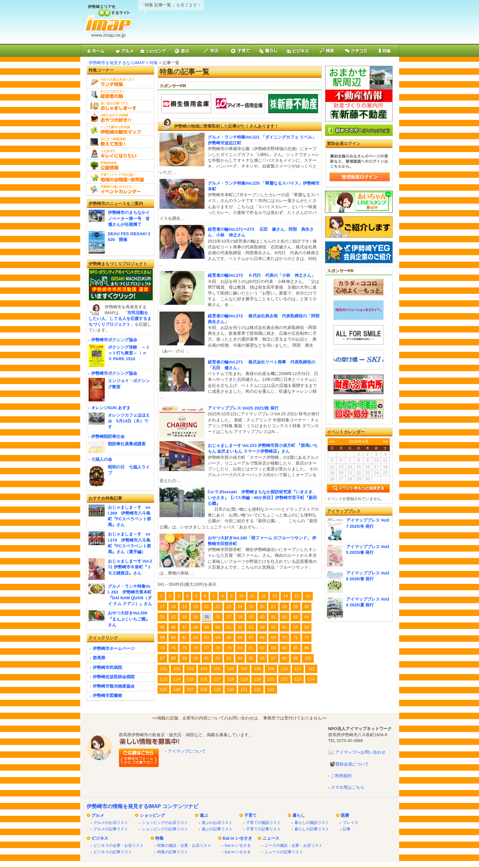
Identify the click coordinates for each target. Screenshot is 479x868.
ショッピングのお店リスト (165, 822)
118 (231, 679)
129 (217, 689)
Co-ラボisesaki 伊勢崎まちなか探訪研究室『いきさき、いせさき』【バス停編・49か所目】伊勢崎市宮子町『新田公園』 (262, 498)
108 (257, 669)
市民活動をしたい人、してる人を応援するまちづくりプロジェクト (120, 318)
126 (177, 689)
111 (298, 669)
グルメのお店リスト (111, 822)
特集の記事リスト (173, 852)
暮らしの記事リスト (312, 829)
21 (206, 607)
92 (218, 658)
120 (257, 679)
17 (162, 607)
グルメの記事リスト (111, 829)
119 (244, 679)
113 (164, 679)
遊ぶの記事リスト (217, 829)
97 (273, 658)
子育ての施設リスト (263, 822)
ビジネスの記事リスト (113, 852)
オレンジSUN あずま (111, 408)
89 (184, 658)
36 (218, 617)
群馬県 (99, 658)
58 (307, 627)
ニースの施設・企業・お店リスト (293, 845)
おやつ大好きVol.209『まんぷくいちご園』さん (129, 619)
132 (257, 689)
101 (164, 669)
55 (273, 627)
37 (229, 617)
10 (241, 596)
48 (196, 627)
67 (251, 637)
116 (204, 679)
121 (271, 679)
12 (263, 596)
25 (251, 607)
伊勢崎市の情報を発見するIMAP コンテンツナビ (143, 806)
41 (273, 617)
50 (218, 627)
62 (196, 637)
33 (184, 617)
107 (244, 669)
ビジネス (100, 838)
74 (173, 648)
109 (271, 669)
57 (295, 627)
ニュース (271, 838)
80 (240, 648)
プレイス (350, 822)
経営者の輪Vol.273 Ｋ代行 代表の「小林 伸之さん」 (262, 275)
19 (184, 607)
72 (307, 637)
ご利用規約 (341, 776)
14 (285, 596)
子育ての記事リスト (263, 829)
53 (251, 627)
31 (162, 617)
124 (311, 679)
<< (332, 442)
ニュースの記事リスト (284, 852)
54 (262, 627)
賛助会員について (352, 764)
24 (240, 607)
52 (240, 627)
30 (307, 607)
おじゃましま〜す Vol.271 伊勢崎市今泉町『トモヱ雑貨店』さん (130, 567)
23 (229, 607)
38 (240, 617)
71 (295, 637)
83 (273, 648)
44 (307, 617)
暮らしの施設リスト (312, 822)
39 (251, 617)
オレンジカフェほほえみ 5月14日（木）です (129, 421)
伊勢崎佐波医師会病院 (114, 677)
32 (173, 617)
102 (177, 669)
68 (262, 637)
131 (244, 689)
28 (284, 607)
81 (251, 648)
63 (206, 637)
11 (252, 596)
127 (190, 689)
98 (284, 658)
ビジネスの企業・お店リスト (119, 845)
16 (308, 596)
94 (240, 658)
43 (295, 617)
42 (284, 617)
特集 (154, 63)
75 (184, 648)
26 (262, 607)
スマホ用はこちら (348, 787)
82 (262, 648)
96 (262, 658)
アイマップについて (187, 751)
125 (164, 689)
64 (218, 637)
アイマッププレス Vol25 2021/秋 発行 (243, 408)
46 (173, 627)
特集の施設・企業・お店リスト (184, 845)
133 (271, 689)
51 (229, 627)
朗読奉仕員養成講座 (127, 444)
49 (206, 627)
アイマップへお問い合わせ (360, 752)
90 (196, 658)
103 (190, 669)
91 (206, 658)
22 (218, 607)
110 (284, 669)
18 (173, 607)
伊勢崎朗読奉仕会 (108, 436)
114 (177, 679)
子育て (250, 815)
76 (196, 648)
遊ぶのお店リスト (217, 822)
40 (262, 617)
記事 (347, 829)
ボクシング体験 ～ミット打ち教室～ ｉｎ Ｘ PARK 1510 (129, 353)
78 (218, 648)
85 (295, 648)
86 (307, 648)
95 (251, 658)
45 (162, 627)
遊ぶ (204, 815)
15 (297, 596)
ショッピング (152, 815)
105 (217, 669)
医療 (345, 815)
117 (217, 679)
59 (162, 637)
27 (273, 607)
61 (184, 637)
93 (229, 658)
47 (184, 627)
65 (229, 637)
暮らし (299, 815)
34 (196, 617)
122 (284, 679)
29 (295, 607)
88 (173, 658)
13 (274, 596)
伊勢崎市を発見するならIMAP (117, 63)
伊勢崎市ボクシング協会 (114, 340)
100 (308, 658)
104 (204, 669)
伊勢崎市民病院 (107, 667)
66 (240, 637)
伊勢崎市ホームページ (114, 648)
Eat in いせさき (238, 838)
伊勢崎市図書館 (107, 695)
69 (273, 637)
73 (162, 648)
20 (196, 607)
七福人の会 (102, 459)
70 (284, 637)
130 (231, 689)
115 (190, 679)
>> (385, 442)
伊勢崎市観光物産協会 (114, 686)
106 (231, 669)
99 (295, 658)
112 (311, 669)
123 (298, 679)
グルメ (98, 815)
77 (206, 648)
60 (173, 637)
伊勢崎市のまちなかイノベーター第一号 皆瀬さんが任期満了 (129, 218)
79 (229, 648)
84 (284, 648)
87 (162, 658)
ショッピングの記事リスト (165, 829)
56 (284, 627)
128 (204, 689)
